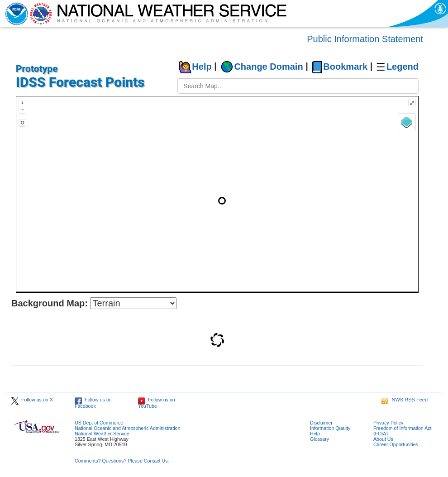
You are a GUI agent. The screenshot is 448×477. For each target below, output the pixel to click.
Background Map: (50, 303)
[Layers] (407, 122)
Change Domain (268, 67)
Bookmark (345, 67)
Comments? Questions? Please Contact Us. (122, 461)
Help (202, 67)
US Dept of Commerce (99, 423)
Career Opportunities (396, 444)
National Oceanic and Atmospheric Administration (127, 428)
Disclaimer (321, 423)
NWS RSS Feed (405, 400)
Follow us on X (32, 400)
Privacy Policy (388, 423)
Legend (403, 67)
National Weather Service (102, 434)
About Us (383, 439)
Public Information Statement (365, 39)
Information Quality (330, 428)
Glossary (319, 439)
